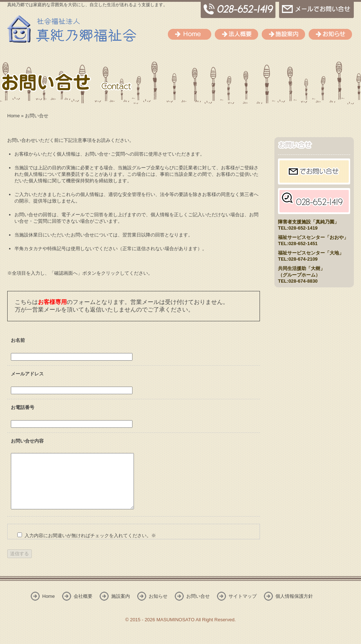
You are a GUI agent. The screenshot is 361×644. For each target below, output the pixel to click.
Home (190, 34)
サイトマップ (243, 607)
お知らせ (330, 34)
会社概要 (236, 34)
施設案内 (283, 34)
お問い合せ (198, 607)
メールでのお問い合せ (316, 9)
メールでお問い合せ (314, 171)
